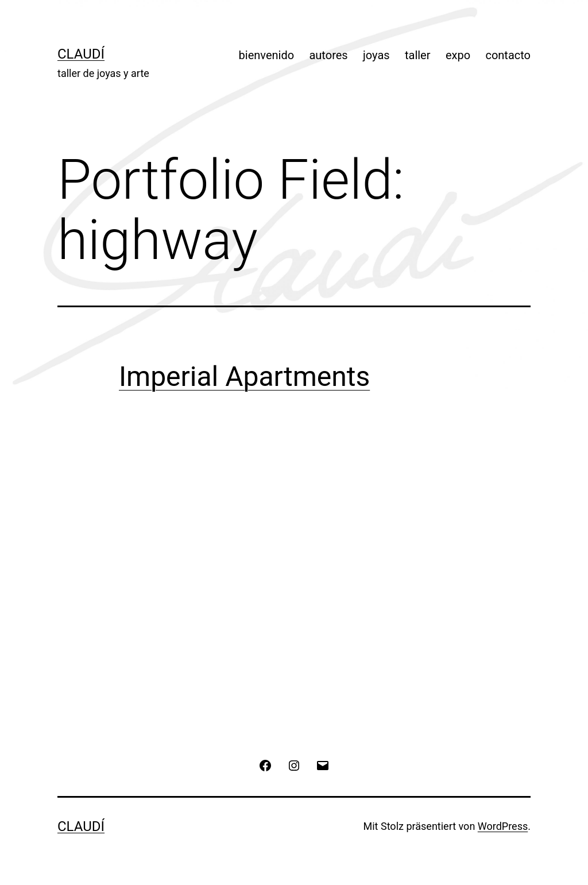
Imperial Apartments (244, 376)
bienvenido (267, 55)
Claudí (81, 54)
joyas (376, 55)
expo (458, 55)
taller (418, 55)
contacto (508, 55)
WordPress (503, 826)
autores (328, 55)
